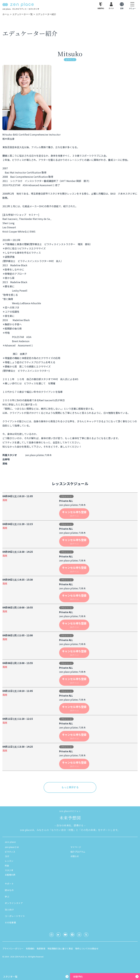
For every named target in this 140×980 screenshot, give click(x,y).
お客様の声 (10, 875)
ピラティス (10, 852)
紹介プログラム (78, 852)
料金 (7, 866)
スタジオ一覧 (10, 977)
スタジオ (9, 870)
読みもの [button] (9, 890)
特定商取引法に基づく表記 (60, 949)
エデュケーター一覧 (23, 14)
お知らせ (75, 856)
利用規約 (30, 949)
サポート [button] (9, 884)
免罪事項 (41, 949)
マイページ (76, 847)
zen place (10, 842)
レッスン (9, 861)
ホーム (6, 14)
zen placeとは (12, 847)
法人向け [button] (9, 910)
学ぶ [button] (7, 897)
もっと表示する (70, 787)
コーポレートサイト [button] (15, 916)
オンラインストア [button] (14, 903)
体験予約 (78, 977)
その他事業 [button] (10, 922)
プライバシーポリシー (13, 949)
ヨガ (7, 856)
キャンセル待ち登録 (74, 514)
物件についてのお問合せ (87, 949)
